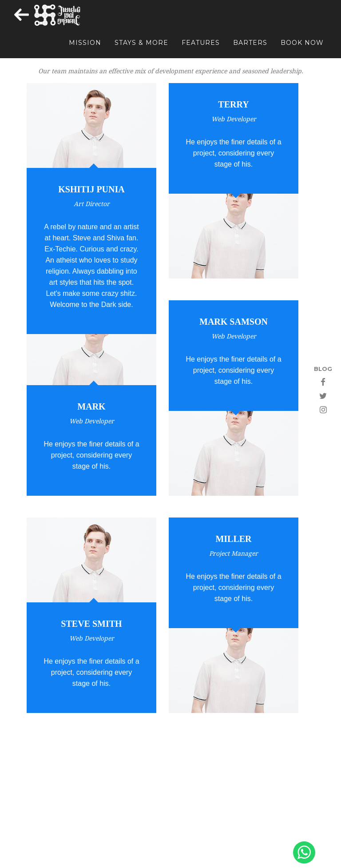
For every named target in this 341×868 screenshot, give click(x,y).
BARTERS (250, 49)
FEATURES (201, 49)
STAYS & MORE (141, 49)
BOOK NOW (302, 49)
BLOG (323, 369)
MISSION (85, 49)
